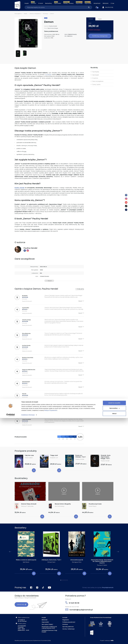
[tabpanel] (26, 553)
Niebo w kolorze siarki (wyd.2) (26, 560)
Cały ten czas (29, 455)
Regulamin (66, 620)
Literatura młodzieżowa (35, 14)
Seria (46, 18)
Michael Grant (51, 562)
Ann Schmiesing (60, 506)
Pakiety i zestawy (68, 3)
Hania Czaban (29, 458)
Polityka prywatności (69, 622)
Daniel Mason (93, 506)
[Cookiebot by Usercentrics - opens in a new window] (11, 641)
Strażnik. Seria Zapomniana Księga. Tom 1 (106, 457)
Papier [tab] (100, 19)
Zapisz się (22, 604)
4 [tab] (65, 580)
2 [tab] (62, 580)
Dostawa (65, 624)
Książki (27, 3)
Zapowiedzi (58, 3)
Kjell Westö (26, 562)
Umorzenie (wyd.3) (77, 560)
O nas (112, 3)
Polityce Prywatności (51, 636)
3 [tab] (63, 580)
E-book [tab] (91, 19)
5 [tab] (66, 580)
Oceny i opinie (96, 84)
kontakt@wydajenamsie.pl (79, 610)
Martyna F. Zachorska (27, 506)
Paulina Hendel (53, 26)
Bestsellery (48, 3)
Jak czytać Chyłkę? (47, 624)
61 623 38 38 (72, 603)
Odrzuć (114, 639)
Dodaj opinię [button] (80, 289)
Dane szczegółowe (98, 81)
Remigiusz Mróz (77, 562)
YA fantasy (45, 14)
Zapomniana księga (53, 28)
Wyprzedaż (79, 3)
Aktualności (97, 3)
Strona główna (18, 14)
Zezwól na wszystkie (114, 629)
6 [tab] (67, 580)
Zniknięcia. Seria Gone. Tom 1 (51, 560)
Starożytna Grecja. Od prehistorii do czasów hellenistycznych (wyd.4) (102, 561)
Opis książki (96, 75)
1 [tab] (61, 580)
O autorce (95, 78)
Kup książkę (96, 72)
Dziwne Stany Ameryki (29, 504)
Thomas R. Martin (102, 565)
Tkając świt (54, 455)
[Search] (55, 7)
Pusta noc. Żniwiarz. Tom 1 (81, 456)
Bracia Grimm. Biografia (63, 504)
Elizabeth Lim (54, 458)
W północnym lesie (95, 504)
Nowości (33, 3)
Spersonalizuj (114, 634)
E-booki (41, 3)
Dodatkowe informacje (28, 641)
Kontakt (65, 618)
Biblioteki (106, 3)
